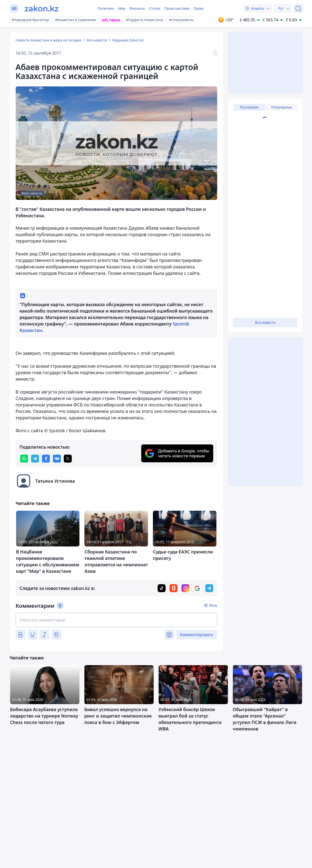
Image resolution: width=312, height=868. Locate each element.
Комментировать (197, 635)
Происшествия (177, 8)
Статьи (155, 8)
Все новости (97, 40)
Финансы (137, 8)
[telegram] (35, 459)
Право (199, 8)
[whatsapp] (24, 459)
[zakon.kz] (42, 8)
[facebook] (46, 459)
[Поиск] (298, 8)
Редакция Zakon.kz (128, 40)
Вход (213, 605)
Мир (122, 8)
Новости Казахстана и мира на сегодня (49, 40)
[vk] (57, 459)
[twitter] (68, 459)
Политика (106, 8)
